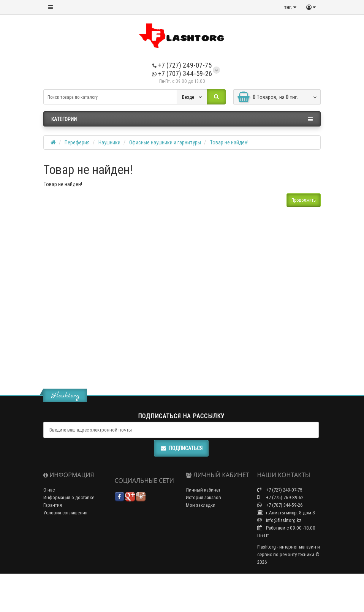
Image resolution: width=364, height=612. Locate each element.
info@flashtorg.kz (279, 520)
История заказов (203, 497)
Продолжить (304, 200)
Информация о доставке (69, 497)
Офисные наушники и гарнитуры (165, 142)
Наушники (109, 142)
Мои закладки (201, 505)
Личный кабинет (203, 490)
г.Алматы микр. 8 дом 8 (286, 513)
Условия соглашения (65, 513)
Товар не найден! (229, 142)
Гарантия (53, 505)
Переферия (77, 142)
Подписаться (181, 448)
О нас (49, 490)
